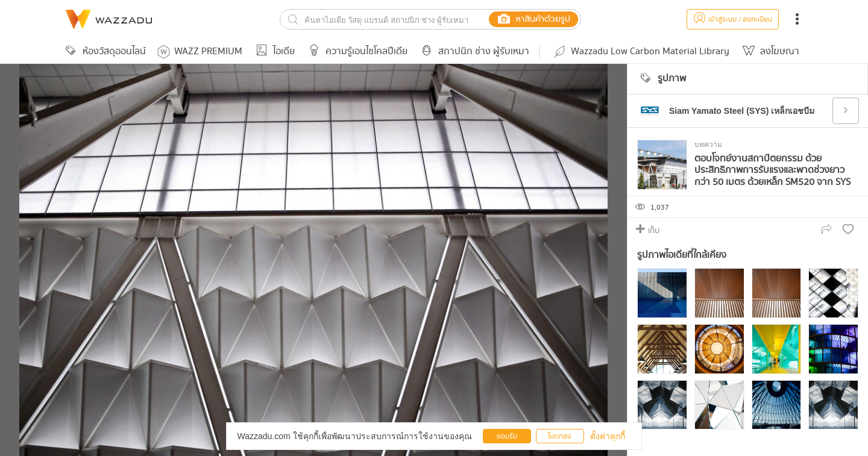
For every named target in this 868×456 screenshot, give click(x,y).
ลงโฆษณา (769, 52)
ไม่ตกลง (560, 436)
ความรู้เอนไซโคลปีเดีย (356, 52)
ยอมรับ (507, 436)
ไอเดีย (273, 52)
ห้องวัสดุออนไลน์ (104, 52)
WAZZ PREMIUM (200, 52)
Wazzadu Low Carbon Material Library (641, 52)
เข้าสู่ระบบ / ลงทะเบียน (733, 20)
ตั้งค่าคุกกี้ (608, 436)
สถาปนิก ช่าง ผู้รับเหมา (473, 52)
